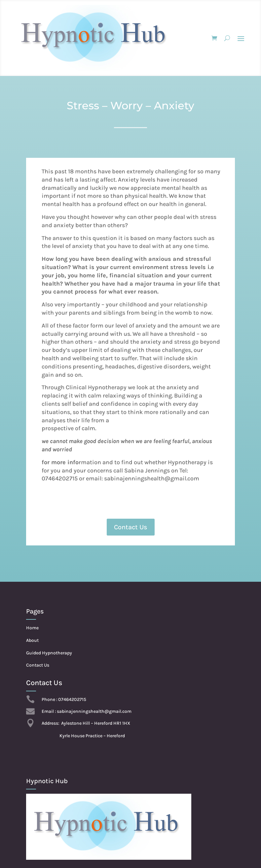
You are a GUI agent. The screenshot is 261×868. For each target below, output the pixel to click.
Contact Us (131, 527)
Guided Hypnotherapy (49, 653)
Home (32, 628)
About (32, 640)
